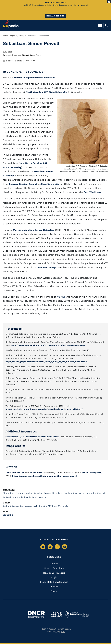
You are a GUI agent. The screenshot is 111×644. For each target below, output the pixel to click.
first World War (92, 192)
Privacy (54, 587)
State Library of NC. (92, 473)
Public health (24, 497)
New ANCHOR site (55, 16)
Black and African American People (33, 493)
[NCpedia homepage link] (11, 24)
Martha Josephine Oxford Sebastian (34, 78)
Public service (39, 497)
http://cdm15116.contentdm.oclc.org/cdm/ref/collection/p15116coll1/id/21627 (44, 409)
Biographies (9, 493)
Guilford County (11, 506)
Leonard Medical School (23, 184)
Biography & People (18, 36)
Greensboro (26, 506)
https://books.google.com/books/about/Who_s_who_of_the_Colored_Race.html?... (47, 362)
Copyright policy (63, 629)
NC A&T (61, 297)
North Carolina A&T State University (46, 92)
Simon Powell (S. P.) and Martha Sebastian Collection (32, 437)
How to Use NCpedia (54, 573)
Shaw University (50, 184)
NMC (63, 632)
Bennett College (47, 267)
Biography (8, 515)
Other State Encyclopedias (54, 582)
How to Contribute (54, 568)
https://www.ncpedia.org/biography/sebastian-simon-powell (45, 476)
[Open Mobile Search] (106, 25)
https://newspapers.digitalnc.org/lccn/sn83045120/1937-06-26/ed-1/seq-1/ (49, 345)
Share (19, 61)
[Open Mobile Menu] (100, 25)
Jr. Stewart (36, 473)
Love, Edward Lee (13, 55)
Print (8, 61)
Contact (54, 564)
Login (54, 577)
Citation (30, 61)
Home (5, 36)
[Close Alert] (109, 2)
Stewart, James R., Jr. (31, 55)
